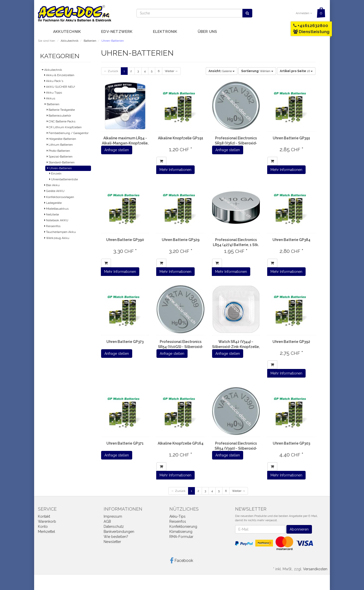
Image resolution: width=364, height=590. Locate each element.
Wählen (257, 71)
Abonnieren (299, 529)
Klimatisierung (181, 532)
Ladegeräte (53, 203)
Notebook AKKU (56, 220)
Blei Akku (52, 185)
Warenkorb (47, 521)
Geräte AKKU (54, 191)
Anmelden (304, 13)
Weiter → (171, 71)
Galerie (222, 71)
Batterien (52, 104)
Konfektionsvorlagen (59, 197)
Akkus (50, 98)
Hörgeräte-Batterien (61, 139)
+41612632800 (311, 26)
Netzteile (52, 214)
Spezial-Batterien (60, 157)
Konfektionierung (183, 527)
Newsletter (112, 542)
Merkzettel (47, 532)
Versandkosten (315, 569)
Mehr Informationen (175, 170)
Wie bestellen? (116, 537)
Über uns (207, 32)
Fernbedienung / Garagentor (68, 133)
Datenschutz (114, 527)
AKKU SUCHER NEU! (60, 87)
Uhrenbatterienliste (64, 179)
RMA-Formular (181, 537)
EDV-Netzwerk (117, 32)
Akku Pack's (54, 81)
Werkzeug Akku (57, 238)
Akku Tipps (53, 93)
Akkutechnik (67, 32)
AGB (107, 521)
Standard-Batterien (61, 162)
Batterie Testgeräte (61, 110)
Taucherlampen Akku (60, 232)
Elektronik (165, 32)
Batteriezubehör (59, 116)
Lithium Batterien (60, 145)
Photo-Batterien (58, 151)
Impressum (113, 516)
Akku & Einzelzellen (59, 75)
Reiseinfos (52, 226)
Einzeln (55, 173)
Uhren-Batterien (59, 168)
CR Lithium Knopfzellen (64, 127)
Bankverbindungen (119, 532)
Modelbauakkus (56, 209)
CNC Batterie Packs (61, 121)
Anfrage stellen (117, 150)
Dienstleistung (311, 32)
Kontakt (44, 516)
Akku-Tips (177, 516)
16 (296, 71)
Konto (43, 527)
